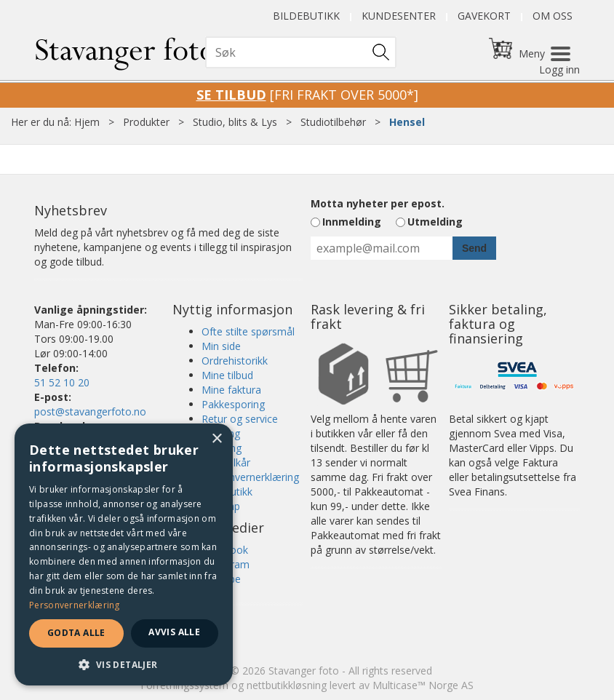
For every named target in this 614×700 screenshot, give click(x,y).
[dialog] (124, 554)
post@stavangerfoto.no (90, 411)
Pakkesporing (233, 404)
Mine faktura (231, 390)
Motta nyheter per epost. (378, 203)
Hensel (407, 122)
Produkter (146, 122)
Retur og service (240, 419)
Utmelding (435, 222)
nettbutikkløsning (287, 685)
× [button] (216, 439)
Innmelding (352, 222)
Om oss (553, 16)
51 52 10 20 (62, 382)
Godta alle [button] (76, 633)
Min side (221, 346)
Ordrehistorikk (235, 361)
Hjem (87, 122)
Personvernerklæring (250, 477)
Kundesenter (399, 16)
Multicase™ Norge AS (423, 685)
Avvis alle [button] (174, 632)
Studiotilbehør (333, 122)
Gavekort (484, 16)
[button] (124, 664)
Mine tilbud (227, 375)
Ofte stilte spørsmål (248, 331)
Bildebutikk (306, 16)
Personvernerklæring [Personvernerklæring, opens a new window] (75, 605)
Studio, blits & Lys (235, 122)
